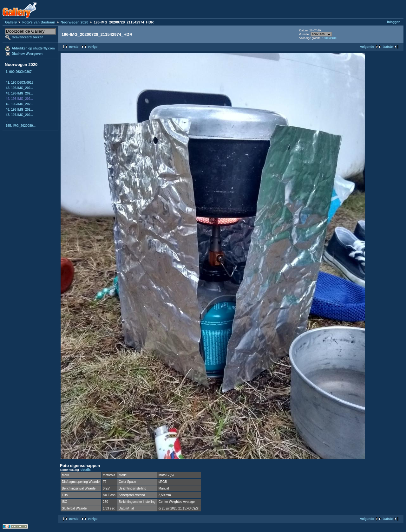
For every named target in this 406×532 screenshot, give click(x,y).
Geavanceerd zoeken (28, 37)
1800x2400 (329, 38)
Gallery (11, 22)
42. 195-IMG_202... (19, 88)
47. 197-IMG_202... (19, 115)
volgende (367, 47)
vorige (93, 47)
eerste (74, 47)
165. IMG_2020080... (21, 126)
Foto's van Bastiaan (39, 22)
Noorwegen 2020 (74, 22)
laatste (388, 47)
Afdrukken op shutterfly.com (33, 48)
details (86, 470)
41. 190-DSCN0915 (20, 83)
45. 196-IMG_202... (19, 104)
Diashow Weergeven (27, 54)
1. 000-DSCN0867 (19, 72)
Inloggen (394, 22)
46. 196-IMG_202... (19, 110)
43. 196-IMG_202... (19, 93)
